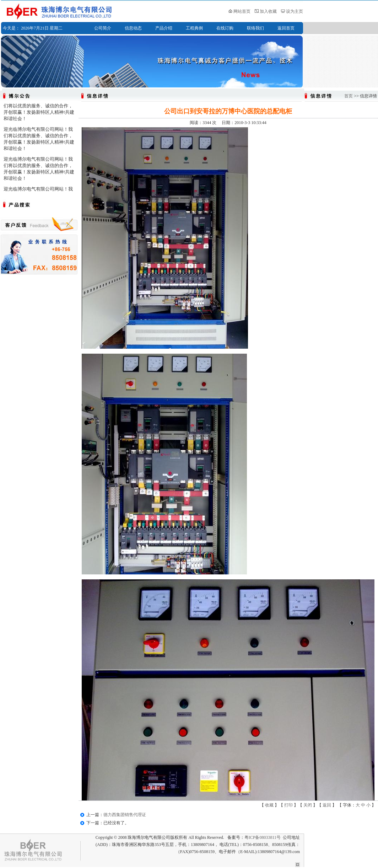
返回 (327, 805)
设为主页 (295, 11)
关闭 (308, 805)
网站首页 (242, 11)
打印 (288, 805)
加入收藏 (268, 11)
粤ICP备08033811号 (263, 837)
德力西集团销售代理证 (125, 815)
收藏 (269, 805)
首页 (349, 96)
